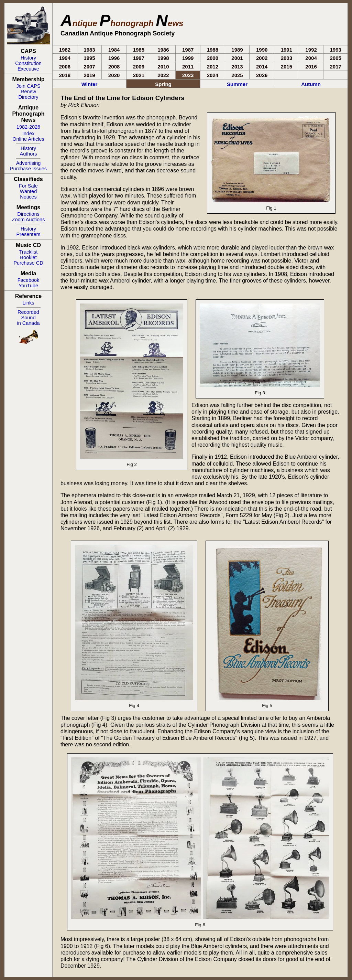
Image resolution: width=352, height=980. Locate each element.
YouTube (28, 286)
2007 (89, 67)
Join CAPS (28, 86)
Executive (28, 69)
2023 (188, 75)
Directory (28, 97)
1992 (311, 50)
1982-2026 (28, 127)
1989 (237, 50)
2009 (139, 67)
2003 (287, 58)
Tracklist (28, 252)
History (28, 58)
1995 (89, 58)
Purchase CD (28, 263)
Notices (28, 197)
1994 (65, 58)
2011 (188, 67)
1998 (163, 58)
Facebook (29, 280)
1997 (139, 58)
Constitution (28, 63)
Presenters (28, 234)
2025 (237, 75)
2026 (262, 75)
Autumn (311, 84)
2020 (114, 75)
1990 (262, 50)
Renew (28, 92)
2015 (287, 67)
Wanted (28, 191)
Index (28, 134)
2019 (89, 75)
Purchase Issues (28, 169)
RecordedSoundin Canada (28, 318)
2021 (139, 75)
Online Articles (28, 139)
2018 (65, 75)
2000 (213, 58)
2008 (114, 67)
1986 (163, 50)
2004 (311, 58)
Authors (29, 154)
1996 (114, 58)
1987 (188, 50)
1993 (336, 50)
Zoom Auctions (29, 220)
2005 (336, 58)
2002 (262, 58)
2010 (163, 67)
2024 (213, 75)
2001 (237, 58)
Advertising (29, 163)
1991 (287, 50)
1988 (213, 50)
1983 (89, 50)
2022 (163, 75)
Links (29, 303)
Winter (90, 84)
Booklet (28, 257)
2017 (336, 67)
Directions (28, 214)
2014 (262, 67)
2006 (65, 67)
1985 (139, 50)
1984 (114, 50)
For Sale (28, 186)
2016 (311, 67)
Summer (237, 84)
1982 (65, 50)
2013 (237, 67)
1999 (188, 58)
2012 (213, 67)
